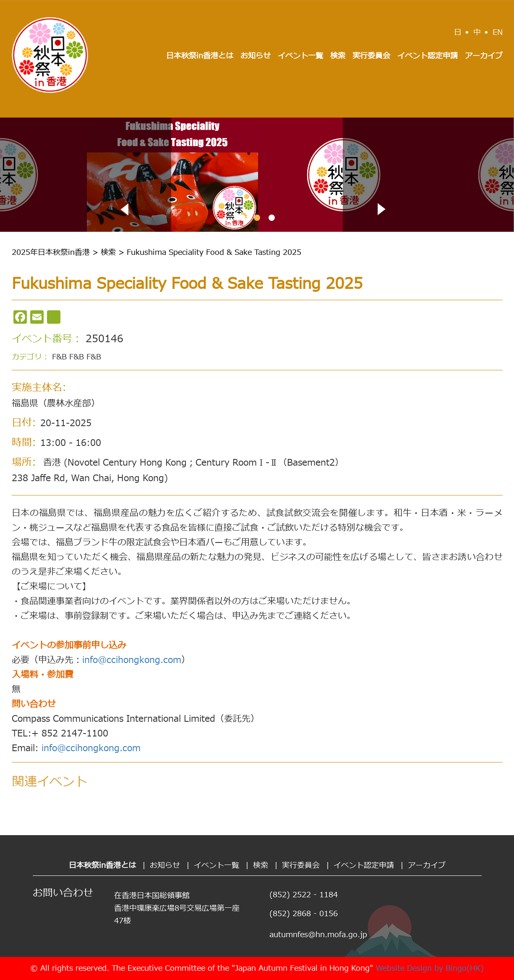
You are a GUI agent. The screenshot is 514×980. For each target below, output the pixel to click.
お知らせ (256, 56)
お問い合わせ (63, 894)
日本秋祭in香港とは (200, 56)
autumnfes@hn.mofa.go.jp (318, 935)
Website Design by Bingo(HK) (430, 968)
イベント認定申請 (428, 56)
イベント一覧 (300, 56)
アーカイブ (484, 56)
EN (498, 33)
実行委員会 (371, 56)
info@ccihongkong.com (132, 660)
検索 (338, 56)
